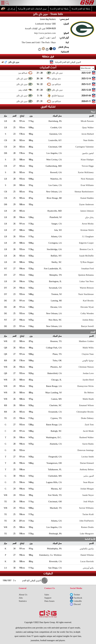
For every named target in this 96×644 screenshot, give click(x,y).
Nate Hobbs (89, 140)
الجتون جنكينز (89, 476)
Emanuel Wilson (86, 405)
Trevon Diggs (88, 166)
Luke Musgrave (87, 534)
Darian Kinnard (87, 463)
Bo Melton (89, 393)
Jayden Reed (88, 380)
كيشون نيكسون (88, 153)
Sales (47, 595)
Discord (77, 604)
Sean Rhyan (88, 482)
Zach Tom (89, 425)
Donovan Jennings (86, 450)
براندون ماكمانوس (87, 549)
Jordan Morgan (87, 489)
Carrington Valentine (85, 147)
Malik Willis (88, 348)
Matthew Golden (86, 341)
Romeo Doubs (87, 527)
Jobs (21, 598)
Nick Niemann (87, 179)
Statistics (23, 601)
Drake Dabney (87, 418)
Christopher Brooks (85, 412)
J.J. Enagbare (88, 236)
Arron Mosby (88, 224)
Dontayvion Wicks (85, 386)
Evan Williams (87, 185)
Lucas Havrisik (87, 561)
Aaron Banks (88, 444)
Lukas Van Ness (87, 281)
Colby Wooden (87, 313)
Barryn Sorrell (87, 326)
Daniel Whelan (87, 555)
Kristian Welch (87, 230)
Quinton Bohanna (86, 275)
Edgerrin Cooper (86, 243)
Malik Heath (88, 399)
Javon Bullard (88, 134)
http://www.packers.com (45, 33)
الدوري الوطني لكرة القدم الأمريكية (68, 62)
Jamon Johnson (87, 211)
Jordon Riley (88, 320)
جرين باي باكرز (14, 62)
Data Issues (49, 601)
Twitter (77, 595)
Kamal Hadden (87, 198)
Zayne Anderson (86, 204)
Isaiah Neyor (88, 495)
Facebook (78, 598)
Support (48, 598)
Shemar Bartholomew (84, 192)
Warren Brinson (87, 288)
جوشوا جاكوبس (88, 360)
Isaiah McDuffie (86, 256)
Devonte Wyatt (87, 307)
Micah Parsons (87, 121)
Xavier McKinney (86, 172)
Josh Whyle (89, 502)
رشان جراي (89, 217)
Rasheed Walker (87, 437)
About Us (23, 595)
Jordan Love (88, 373)
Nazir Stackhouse (86, 294)
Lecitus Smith (88, 457)
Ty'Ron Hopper (87, 262)
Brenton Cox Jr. (87, 249)
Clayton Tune (88, 354)
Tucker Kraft (88, 514)
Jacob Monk (88, 431)
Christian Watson (86, 367)
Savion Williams (86, 508)
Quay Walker (88, 127)
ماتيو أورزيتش (88, 568)
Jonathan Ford (87, 269)
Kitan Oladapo (87, 160)
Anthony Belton (87, 469)
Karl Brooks (88, 301)
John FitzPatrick (87, 521)
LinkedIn (78, 601)
